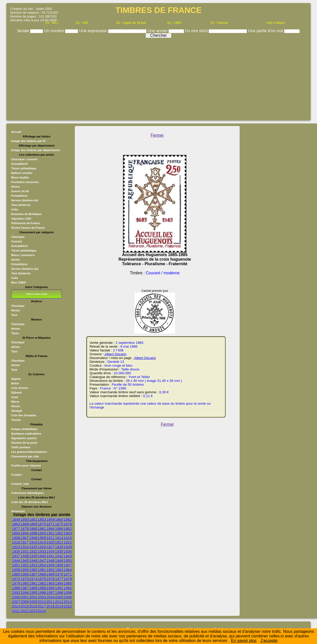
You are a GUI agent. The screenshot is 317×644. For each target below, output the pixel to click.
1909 (42, 538)
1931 (25, 551)
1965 (16, 574)
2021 (16, 611)
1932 (33, 551)
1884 (50, 529)
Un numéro (55, 31)
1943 (68, 556)
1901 (50, 533)
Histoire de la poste (24, 443)
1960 (33, 570)
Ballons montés (22, 173)
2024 (42, 611)
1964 (68, 570)
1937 (16, 556)
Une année (158, 31)
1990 (50, 588)
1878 (25, 529)
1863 (16, 524)
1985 (68, 583)
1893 (16, 533)
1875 (59, 524)
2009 (33, 602)
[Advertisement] (159, 78)
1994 (25, 593)
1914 (59, 538)
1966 (25, 574)
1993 (16, 593)
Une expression (94, 31)
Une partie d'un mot (266, 31)
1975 (42, 579)
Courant (17, 241)
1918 (33, 542)
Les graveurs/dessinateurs (29, 452)
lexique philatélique (24, 429)
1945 (25, 561)
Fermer (157, 135)
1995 (33, 593)
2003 (42, 597)
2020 (68, 606)
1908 (33, 538)
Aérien (16, 187)
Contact (16, 475)
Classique (18, 237)
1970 (59, 574)
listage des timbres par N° (29, 141)
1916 (16, 542)
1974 (33, 579)
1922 (68, 542)
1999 (68, 593)
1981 (33, 583)
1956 (59, 565)
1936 (68, 551)
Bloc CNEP (19, 282)
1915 (68, 538)
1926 (42, 547)
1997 (50, 593)
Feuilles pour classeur (26, 466)
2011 (50, 602)
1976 (50, 579)
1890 (59, 529)
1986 (16, 588)
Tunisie (16, 420)
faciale (24, 31)
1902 (59, 533)
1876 (68, 524)
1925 (33, 547)
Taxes (15, 333)
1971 (68, 574)
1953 (33, 565)
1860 (59, 520)
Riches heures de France (28, 228)
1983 (50, 583)
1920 (50, 542)
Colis (15, 209)
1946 (33, 561)
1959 (25, 570)
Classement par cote (25, 456)
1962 (50, 570)
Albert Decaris (115, 354)
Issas (15, 397)
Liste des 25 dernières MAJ (29, 502)
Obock (16, 406)
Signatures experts (24, 438)
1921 (59, 542)
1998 (59, 593)
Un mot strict (197, 31)
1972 (16, 579)
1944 (16, 561)
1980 (25, 583)
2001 (25, 597)
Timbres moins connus (37, 294)
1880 (33, 529)
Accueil (16, 132)
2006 (68, 597)
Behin (15, 383)
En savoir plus (244, 641)
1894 (25, 533)
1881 (42, 529)
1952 (25, 565)
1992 (68, 588)
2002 (33, 597)
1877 (16, 529)
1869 (33, 524)
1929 (68, 547)
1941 (50, 556)
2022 (25, 611)
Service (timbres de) (25, 200)
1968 (42, 574)
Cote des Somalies (24, 415)
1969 (50, 574)
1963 (59, 570)
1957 (68, 565)
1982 (42, 583)
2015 (25, 606)
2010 (42, 602)
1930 (16, 551)
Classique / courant (24, 159)
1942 (59, 556)
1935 (59, 551)
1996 (42, 593)
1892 (68, 529)
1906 (16, 538)
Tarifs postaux (21, 447)
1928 (59, 547)
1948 (50, 561)
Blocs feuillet (20, 177)
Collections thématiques (28, 493)
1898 (33, 533)
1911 (50, 538)
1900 (42, 533)
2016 (33, 606)
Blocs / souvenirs (23, 255)
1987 (25, 588)
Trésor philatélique (24, 168)
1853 (42, 520)
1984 (59, 583)
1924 (25, 547)
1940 (42, 556)
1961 (42, 570)
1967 (33, 574)
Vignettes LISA (21, 219)
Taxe (14, 315)
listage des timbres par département (36, 150)
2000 (16, 597)
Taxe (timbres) (21, 205)
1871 (50, 524)
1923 (16, 547)
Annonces (18, 511)
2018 (50, 606)
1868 (25, 524)
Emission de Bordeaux (27, 214)
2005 (59, 597)
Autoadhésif (19, 164)
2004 (50, 597)
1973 (25, 579)
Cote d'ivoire (20, 388)
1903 (68, 533)
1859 (50, 520)
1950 (68, 561)
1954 (42, 565)
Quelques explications (26, 434)
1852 (33, 520)
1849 (16, 520)
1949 (59, 561)
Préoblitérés (19, 196)
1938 (25, 556)
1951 (16, 565)
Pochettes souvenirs (25, 182)
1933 (42, 551)
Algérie (16, 379)
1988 (33, 588)
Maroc (15, 402)
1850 (25, 520)
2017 (42, 606)
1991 (59, 588)
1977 (59, 579)
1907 (25, 538)
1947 (42, 561)
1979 (16, 583)
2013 (68, 602)
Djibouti (16, 392)
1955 (50, 565)
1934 (50, 551)
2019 (59, 606)
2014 (16, 606)
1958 (16, 570)
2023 (33, 611)
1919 (42, 542)
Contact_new (20, 484)
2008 (25, 602)
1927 (50, 547)
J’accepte (269, 641)
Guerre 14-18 (20, 191)
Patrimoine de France (26, 223)
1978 (68, 579)
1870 (42, 524)
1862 (68, 520)
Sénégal (17, 411)
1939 (33, 556)
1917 (25, 542)
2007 (16, 602)
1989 (42, 588)
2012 (59, 602)
